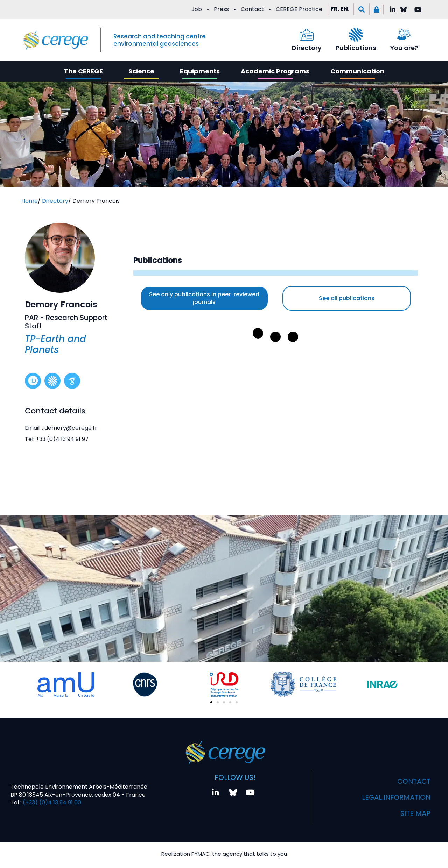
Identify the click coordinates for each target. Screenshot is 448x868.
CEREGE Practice (299, 9)
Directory (307, 48)
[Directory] (307, 35)
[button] (362, 9)
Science (141, 71)
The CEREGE (83, 71)
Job (197, 9)
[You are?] (404, 35)
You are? (404, 48)
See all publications (347, 298)
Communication (357, 71)
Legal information (395, 798)
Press (221, 9)
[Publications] (356, 35)
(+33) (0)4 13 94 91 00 (51, 803)
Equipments (200, 71)
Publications (356, 48)
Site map (415, 814)
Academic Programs (275, 71)
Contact (252, 9)
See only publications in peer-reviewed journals (204, 298)
